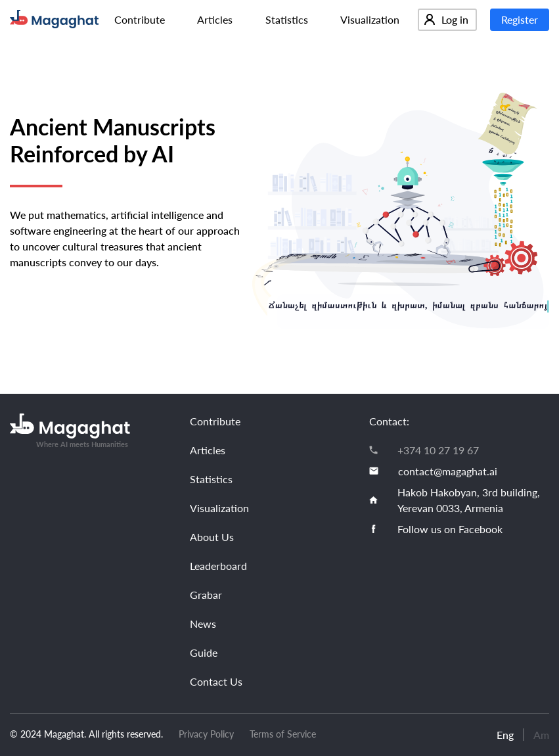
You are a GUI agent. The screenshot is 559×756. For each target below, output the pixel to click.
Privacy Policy (206, 734)
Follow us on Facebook (450, 529)
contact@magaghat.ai (448, 471)
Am (541, 735)
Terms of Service (283, 734)
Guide (204, 652)
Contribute (140, 19)
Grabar (206, 595)
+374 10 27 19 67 (438, 450)
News (203, 624)
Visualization (370, 19)
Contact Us (216, 681)
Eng (505, 735)
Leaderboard (218, 566)
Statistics (287, 19)
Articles (215, 19)
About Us (212, 537)
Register (520, 19)
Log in (446, 19)
